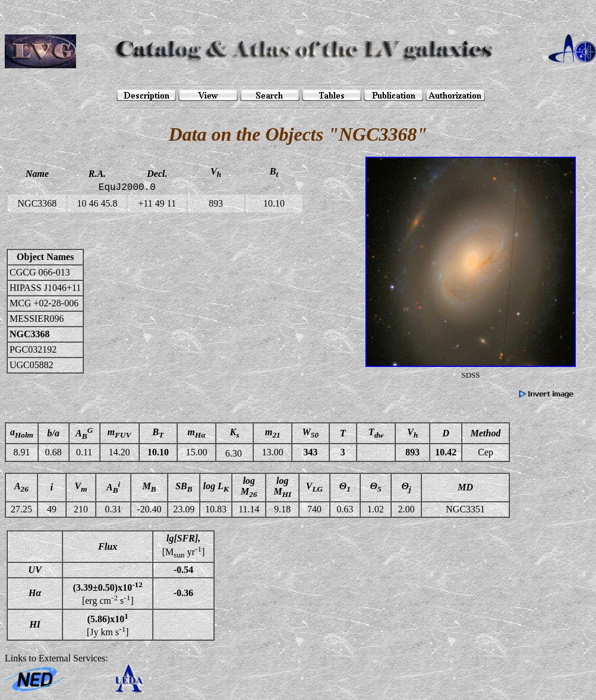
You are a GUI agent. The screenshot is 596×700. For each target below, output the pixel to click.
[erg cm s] (108, 593)
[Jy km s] (108, 625)
